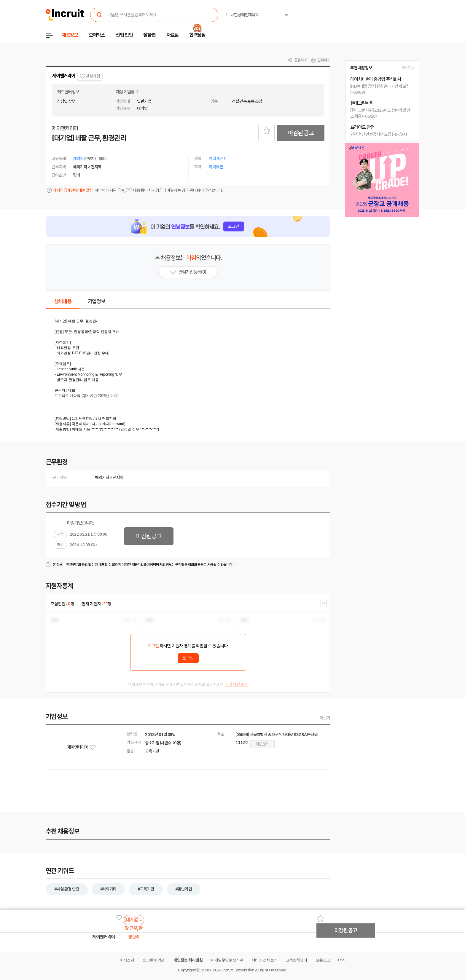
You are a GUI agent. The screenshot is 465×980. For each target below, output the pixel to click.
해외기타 (102, 478)
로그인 (153, 646)
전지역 (118, 478)
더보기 (325, 718)
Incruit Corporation (238, 970)
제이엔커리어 (64, 76)
